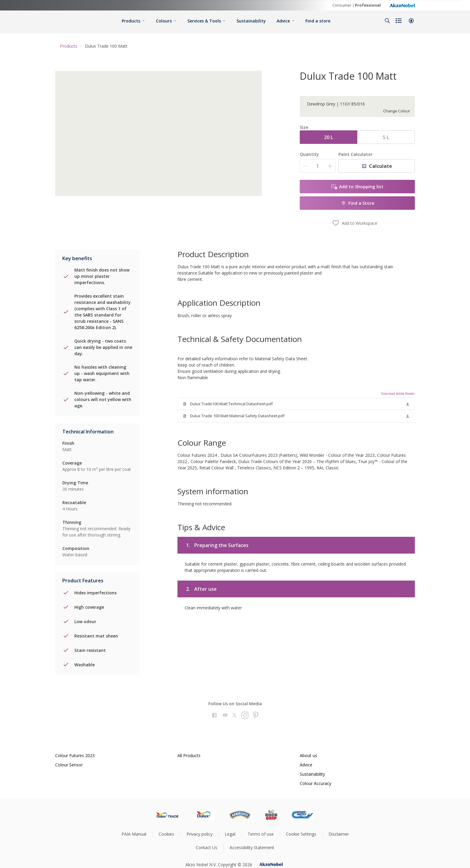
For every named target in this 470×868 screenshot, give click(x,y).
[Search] (387, 21)
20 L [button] (329, 137)
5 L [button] (386, 137)
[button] (411, 21)
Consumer (342, 5)
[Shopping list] (399, 21)
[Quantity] (318, 166)
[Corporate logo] (402, 5)
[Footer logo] (167, 815)
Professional (368, 5)
